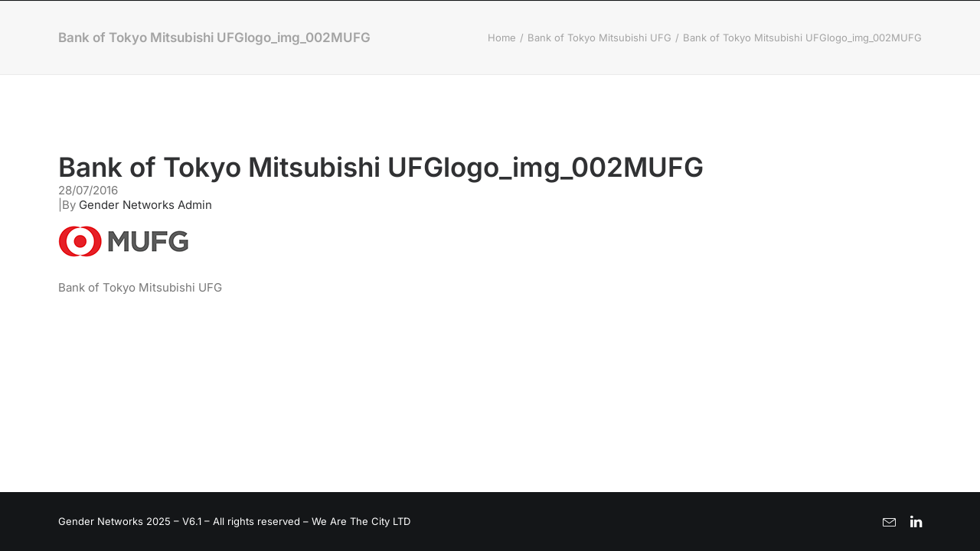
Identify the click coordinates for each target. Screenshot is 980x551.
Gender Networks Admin (145, 205)
